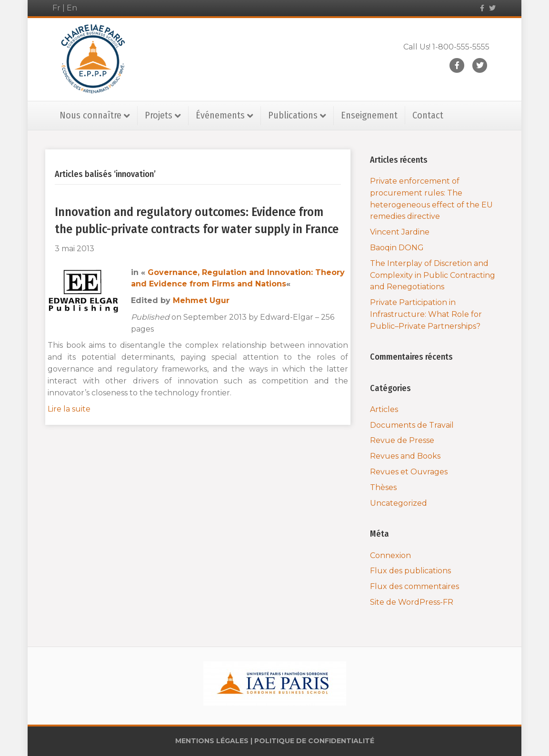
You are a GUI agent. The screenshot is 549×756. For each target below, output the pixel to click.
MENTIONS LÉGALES (212, 741)
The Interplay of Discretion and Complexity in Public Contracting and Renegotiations (433, 275)
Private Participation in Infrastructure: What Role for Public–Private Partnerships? (426, 314)
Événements (220, 115)
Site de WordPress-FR (412, 602)
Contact (428, 115)
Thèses (383, 487)
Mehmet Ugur (201, 300)
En (72, 8)
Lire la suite (69, 409)
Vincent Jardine (400, 232)
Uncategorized (399, 503)
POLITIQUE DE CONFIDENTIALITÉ (314, 741)
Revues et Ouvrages (409, 472)
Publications (293, 115)
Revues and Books (405, 456)
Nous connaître (90, 115)
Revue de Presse (402, 440)
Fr (56, 8)
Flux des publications (410, 571)
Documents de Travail (412, 425)
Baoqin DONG (397, 248)
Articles (384, 409)
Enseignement (369, 115)
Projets (159, 115)
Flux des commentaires (414, 586)
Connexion (390, 555)
